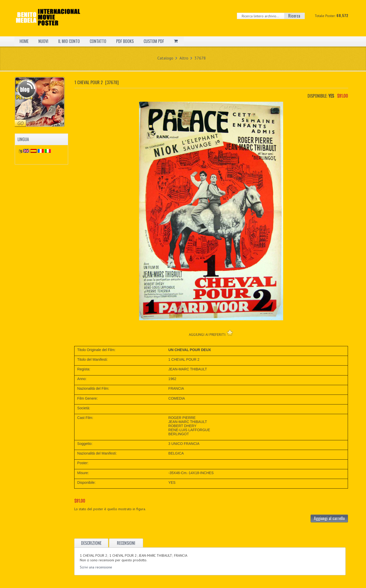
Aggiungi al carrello (329, 518)
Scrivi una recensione (96, 567)
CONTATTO (98, 41)
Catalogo (165, 58)
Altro (184, 58)
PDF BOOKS (125, 41)
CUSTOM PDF (154, 41)
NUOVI (43, 41)
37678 (200, 58)
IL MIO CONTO (69, 41)
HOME (24, 41)
